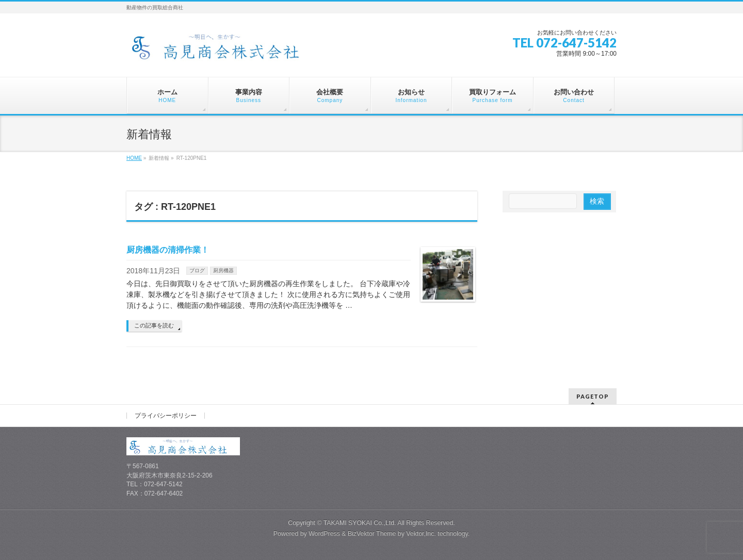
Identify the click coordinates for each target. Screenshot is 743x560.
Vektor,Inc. (421, 534)
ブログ (197, 270)
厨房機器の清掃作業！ (168, 250)
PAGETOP (593, 396)
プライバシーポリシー (166, 416)
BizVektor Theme (372, 534)
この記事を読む (154, 325)
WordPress (324, 534)
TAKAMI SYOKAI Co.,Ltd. (360, 523)
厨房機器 (223, 270)
